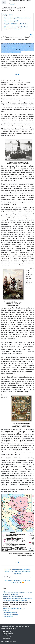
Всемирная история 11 (11, 21)
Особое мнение (8, 617)
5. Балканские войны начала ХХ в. (14, 608)
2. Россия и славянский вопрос (13, 596)
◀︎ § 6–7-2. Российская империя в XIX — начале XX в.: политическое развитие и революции (18, 572)
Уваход (12, 4)
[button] (32, 35)
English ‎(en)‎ (7, 638)
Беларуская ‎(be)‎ (7, 632)
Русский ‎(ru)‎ (7, 636)
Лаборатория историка (10, 614)
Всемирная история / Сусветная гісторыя (17, 18)
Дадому (4, 15)
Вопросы (6, 610)
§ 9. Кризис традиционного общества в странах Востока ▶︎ (18, 581)
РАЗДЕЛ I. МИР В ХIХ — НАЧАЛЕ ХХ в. (16, 24)
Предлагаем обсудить (10, 612)
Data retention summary (9, 641)
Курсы (11, 15)
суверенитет (16, 52)
